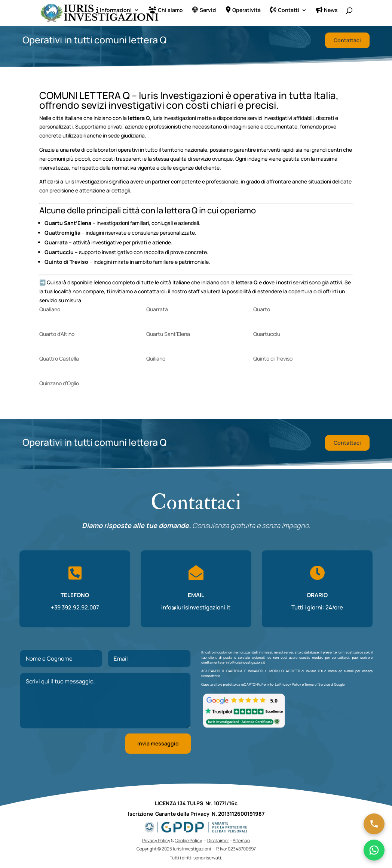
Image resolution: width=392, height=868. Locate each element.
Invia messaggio (158, 743)
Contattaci (347, 40)
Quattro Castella (59, 359)
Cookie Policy (188, 841)
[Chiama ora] (374, 824)
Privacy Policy (290, 684)
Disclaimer (218, 841)
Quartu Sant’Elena (168, 334)
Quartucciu (267, 334)
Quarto (262, 309)
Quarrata (157, 309)
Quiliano (156, 359)
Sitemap (241, 841)
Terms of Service (317, 684)
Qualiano (50, 309)
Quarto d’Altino (57, 334)
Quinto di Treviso (273, 359)
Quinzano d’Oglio (59, 383)
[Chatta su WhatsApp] (374, 850)
